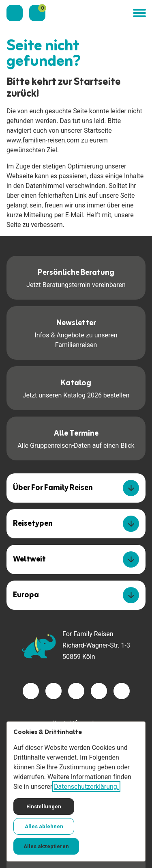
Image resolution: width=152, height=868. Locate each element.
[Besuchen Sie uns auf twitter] (54, 691)
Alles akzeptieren (46, 846)
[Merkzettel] (37, 13)
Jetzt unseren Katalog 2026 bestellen (76, 388)
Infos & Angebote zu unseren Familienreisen (76, 332)
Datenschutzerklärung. (86, 787)
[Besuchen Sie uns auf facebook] (31, 691)
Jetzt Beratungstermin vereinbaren (76, 277)
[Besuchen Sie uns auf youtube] (99, 691)
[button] (139, 13)
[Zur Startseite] (89, 13)
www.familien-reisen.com (43, 140)
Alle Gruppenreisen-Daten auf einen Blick (76, 438)
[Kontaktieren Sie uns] (15, 13)
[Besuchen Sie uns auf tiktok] (122, 691)
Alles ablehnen (44, 826)
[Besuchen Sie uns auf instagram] (76, 691)
